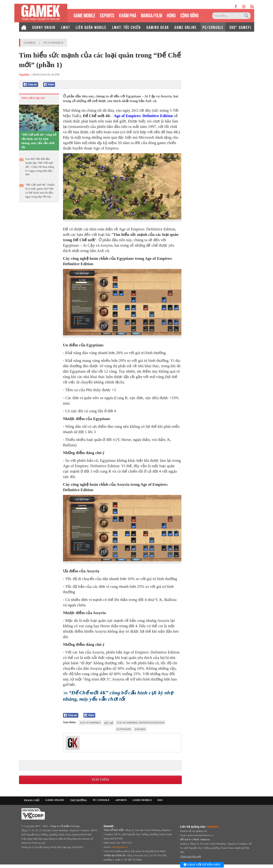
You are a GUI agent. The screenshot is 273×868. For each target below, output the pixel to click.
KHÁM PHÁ (128, 15)
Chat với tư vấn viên (202, 865)
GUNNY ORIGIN (44, 27)
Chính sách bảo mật (191, 856)
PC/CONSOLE (213, 27)
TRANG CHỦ (32, 800)
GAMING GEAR (158, 27)
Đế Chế (109, 723)
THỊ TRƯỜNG (79, 800)
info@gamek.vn (120, 847)
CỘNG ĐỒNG (190, 15)
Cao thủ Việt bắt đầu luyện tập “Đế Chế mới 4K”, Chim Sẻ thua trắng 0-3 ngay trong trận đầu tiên (40, 167)
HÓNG (171, 15)
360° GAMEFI (240, 27)
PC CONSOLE (101, 800)
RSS (160, 800)
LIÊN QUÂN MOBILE (91, 27)
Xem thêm (100, 780)
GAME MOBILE (84, 15)
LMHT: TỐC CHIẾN (127, 27)
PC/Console (53, 43)
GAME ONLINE (186, 27)
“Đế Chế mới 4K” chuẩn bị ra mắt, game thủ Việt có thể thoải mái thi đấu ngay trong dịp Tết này (40, 191)
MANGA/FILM (151, 15)
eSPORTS (107, 15)
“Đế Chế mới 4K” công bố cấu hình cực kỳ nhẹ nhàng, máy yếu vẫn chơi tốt (39, 141)
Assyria (140, 729)
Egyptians (124, 729)
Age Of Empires (90, 723)
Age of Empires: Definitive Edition (143, 116)
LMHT (66, 27)
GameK (30, 43)
